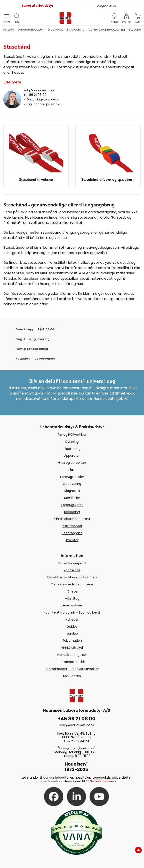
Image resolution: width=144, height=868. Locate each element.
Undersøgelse (72, 533)
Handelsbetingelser (72, 655)
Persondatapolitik (72, 662)
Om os (72, 591)
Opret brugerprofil (72, 563)
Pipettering (72, 449)
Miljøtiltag (72, 599)
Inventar (72, 540)
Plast (72, 470)
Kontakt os (72, 570)
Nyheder (72, 620)
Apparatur (72, 456)
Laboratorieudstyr (38, 6)
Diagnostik (72, 491)
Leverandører (72, 605)
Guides (72, 627)
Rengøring (72, 512)
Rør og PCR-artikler (72, 435)
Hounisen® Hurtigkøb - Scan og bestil (72, 612)
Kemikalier (72, 498)
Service (72, 634)
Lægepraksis (107, 6)
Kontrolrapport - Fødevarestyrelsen (72, 669)
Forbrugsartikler (72, 477)
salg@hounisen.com (39, 90)
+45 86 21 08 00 (77, 719)
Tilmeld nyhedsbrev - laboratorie (72, 577)
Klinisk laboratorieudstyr (72, 519)
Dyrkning (72, 442)
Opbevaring (72, 484)
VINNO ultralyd (72, 648)
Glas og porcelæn (72, 463)
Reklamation (72, 641)
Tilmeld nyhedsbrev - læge (72, 584)
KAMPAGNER (72, 676)
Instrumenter (72, 526)
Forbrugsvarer (72, 505)
